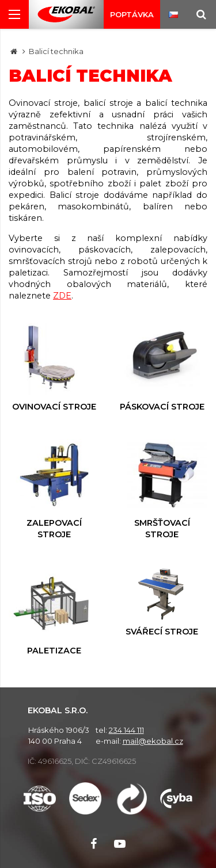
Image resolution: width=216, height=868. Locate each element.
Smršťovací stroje (162, 489)
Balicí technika (56, 51)
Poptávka (132, 14)
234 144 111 (126, 730)
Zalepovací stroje (54, 489)
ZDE (62, 296)
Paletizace (54, 611)
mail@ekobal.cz (153, 741)
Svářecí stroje (162, 602)
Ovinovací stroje (54, 367)
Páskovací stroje (162, 367)
